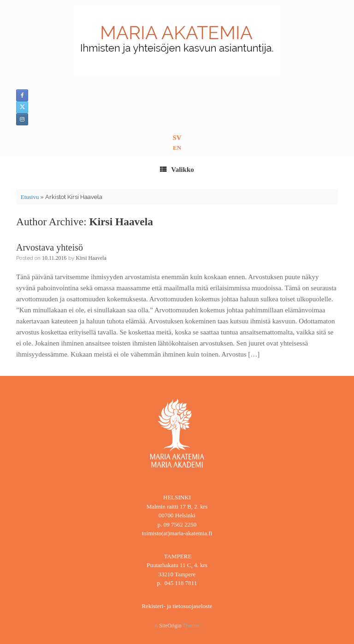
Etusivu (30, 197)
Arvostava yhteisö (50, 247)
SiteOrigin (171, 626)
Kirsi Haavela (121, 222)
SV (177, 138)
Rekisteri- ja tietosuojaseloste (177, 606)
